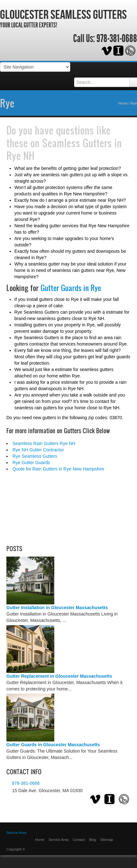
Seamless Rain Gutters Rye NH (44, 443)
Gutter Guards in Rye (71, 288)
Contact (79, 840)
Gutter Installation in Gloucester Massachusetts (57, 608)
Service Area (16, 833)
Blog (93, 840)
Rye (7, 103)
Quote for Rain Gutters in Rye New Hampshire (58, 469)
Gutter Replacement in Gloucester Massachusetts (59, 676)
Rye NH (20, 156)
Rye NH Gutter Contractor (38, 450)
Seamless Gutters (77, 143)
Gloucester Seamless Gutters (63, 14)
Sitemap (107, 840)
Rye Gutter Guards (31, 463)
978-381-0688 (117, 39)
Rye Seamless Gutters (35, 456)
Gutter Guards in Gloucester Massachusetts (53, 745)
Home (123, 103)
